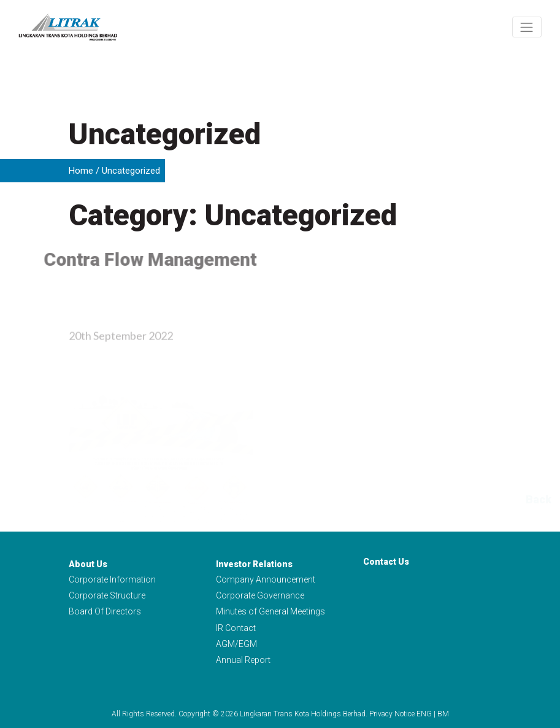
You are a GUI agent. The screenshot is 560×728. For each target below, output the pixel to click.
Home (81, 171)
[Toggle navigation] (527, 27)
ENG (424, 714)
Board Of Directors (105, 612)
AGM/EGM (236, 644)
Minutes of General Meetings (270, 612)
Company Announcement (266, 579)
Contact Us (386, 562)
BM (443, 714)
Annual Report (243, 660)
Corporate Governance (260, 595)
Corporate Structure (107, 595)
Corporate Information (112, 579)
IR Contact (236, 628)
